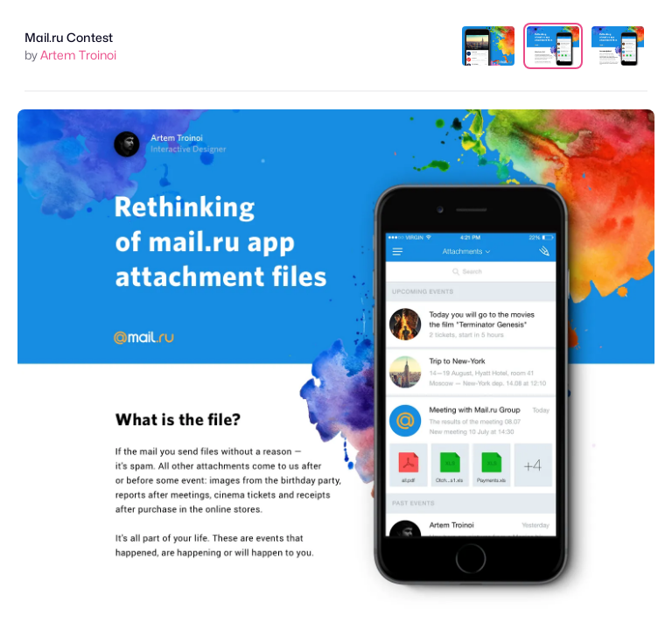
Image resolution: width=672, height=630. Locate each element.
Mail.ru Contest (69, 37)
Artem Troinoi (78, 55)
